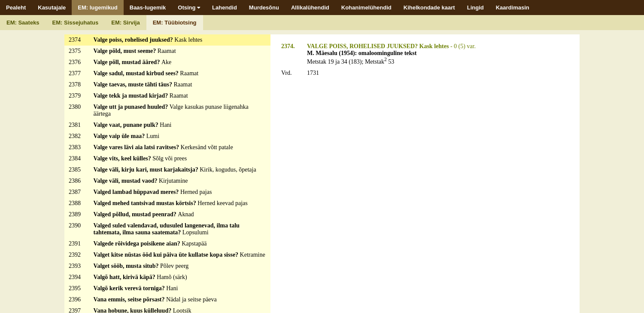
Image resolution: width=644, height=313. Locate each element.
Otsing (189, 8)
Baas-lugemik (148, 8)
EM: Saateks (23, 23)
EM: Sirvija (125, 23)
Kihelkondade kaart (429, 8)
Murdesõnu (264, 8)
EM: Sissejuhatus (76, 23)
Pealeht (16, 8)
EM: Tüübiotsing (175, 23)
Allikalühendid (310, 8)
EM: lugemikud (97, 8)
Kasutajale (52, 8)
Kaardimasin (513, 8)
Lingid (475, 8)
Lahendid (225, 8)
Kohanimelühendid (366, 8)
